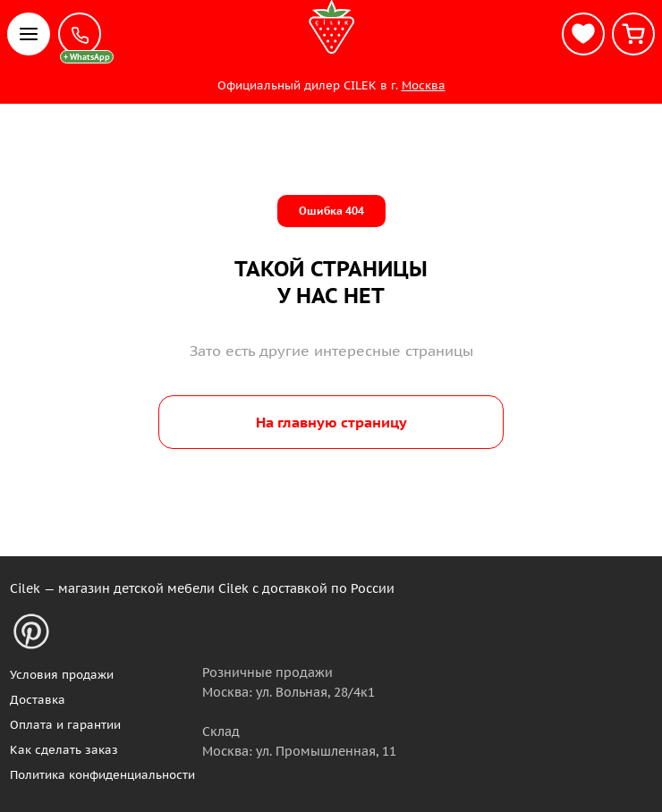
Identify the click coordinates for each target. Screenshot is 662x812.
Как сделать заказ (64, 750)
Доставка (38, 700)
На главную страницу (331, 422)
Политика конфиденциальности (102, 775)
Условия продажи (62, 675)
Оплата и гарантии (65, 725)
